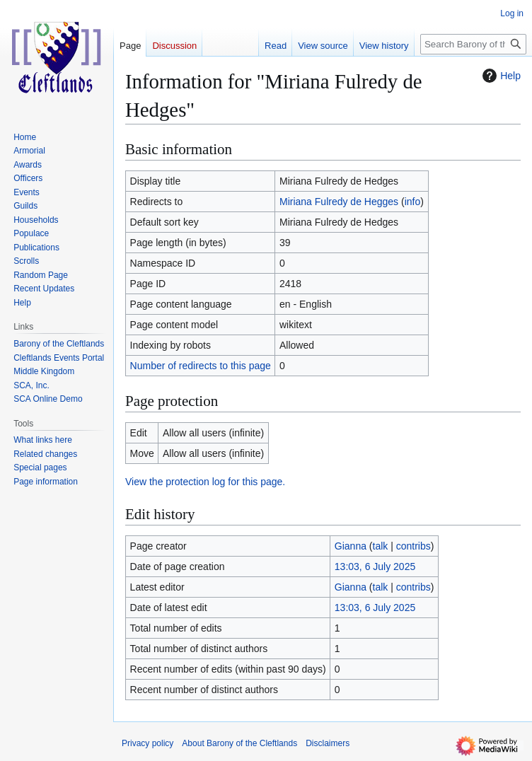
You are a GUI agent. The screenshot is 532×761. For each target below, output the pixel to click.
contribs (414, 546)
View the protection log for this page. (205, 482)
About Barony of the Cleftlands (239, 743)
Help (500, 76)
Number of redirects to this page (201, 366)
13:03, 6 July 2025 (375, 567)
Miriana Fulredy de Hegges (339, 202)
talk (381, 546)
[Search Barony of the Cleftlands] (473, 44)
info (413, 202)
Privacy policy (148, 743)
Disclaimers (328, 743)
